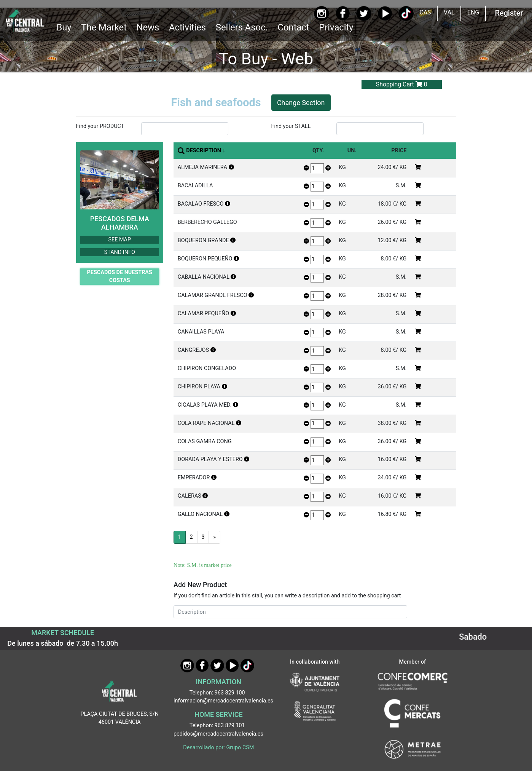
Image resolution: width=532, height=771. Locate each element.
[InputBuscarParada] (380, 129)
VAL (449, 12)
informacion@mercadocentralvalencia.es (223, 701)
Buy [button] (64, 27)
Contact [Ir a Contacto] (294, 27)
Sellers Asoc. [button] (242, 27)
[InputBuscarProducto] (185, 129)
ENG (473, 12)
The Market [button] (104, 27)
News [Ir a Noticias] (148, 27)
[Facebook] (343, 13)
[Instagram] (322, 14)
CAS (425, 12)
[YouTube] (385, 14)
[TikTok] (406, 14)
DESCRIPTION (204, 151)
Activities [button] (187, 27)
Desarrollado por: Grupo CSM (218, 748)
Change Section (301, 103)
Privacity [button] (336, 27)
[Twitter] (364, 14)
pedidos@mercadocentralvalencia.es (218, 734)
